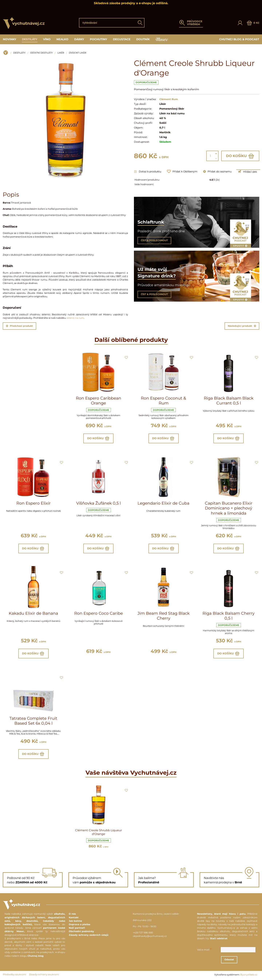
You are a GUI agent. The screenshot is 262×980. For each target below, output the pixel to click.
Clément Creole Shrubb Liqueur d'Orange (99, 832)
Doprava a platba (80, 924)
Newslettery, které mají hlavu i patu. (222, 914)
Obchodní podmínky (81, 931)
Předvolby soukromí (14, 974)
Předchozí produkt (19, 326)
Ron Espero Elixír (33, 503)
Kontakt (74, 917)
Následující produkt (242, 326)
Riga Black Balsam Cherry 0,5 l (229, 616)
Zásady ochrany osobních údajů (89, 935)
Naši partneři (77, 928)
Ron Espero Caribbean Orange (99, 401)
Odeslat (229, 960)
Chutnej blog (35, 956)
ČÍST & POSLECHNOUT (154, 240)
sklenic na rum (75, 318)
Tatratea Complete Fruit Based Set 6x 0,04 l (33, 721)
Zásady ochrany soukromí (44, 974)
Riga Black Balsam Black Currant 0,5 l (229, 401)
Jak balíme (75, 921)
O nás (72, 914)
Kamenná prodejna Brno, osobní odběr (156, 914)
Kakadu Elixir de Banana (33, 613)
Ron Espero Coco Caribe (99, 613)
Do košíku (240, 156)
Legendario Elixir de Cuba (163, 503)
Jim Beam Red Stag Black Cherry (164, 616)
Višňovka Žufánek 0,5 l (99, 503)
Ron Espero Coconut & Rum (163, 401)
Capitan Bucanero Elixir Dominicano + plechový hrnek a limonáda (229, 508)
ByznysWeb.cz (249, 975)
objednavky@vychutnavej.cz (150, 936)
